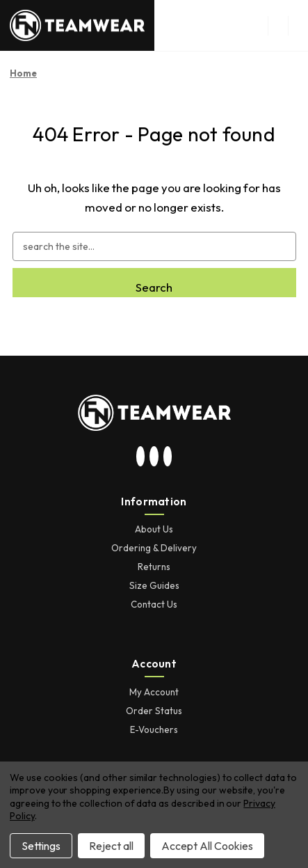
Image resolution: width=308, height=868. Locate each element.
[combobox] (154, 246)
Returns (154, 567)
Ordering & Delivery (154, 548)
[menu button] (278, 26)
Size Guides (154, 585)
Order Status (154, 711)
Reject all (111, 846)
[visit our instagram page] (140, 457)
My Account (154, 692)
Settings (41, 846)
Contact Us (154, 604)
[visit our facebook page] (168, 457)
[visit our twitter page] (154, 457)
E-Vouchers (154, 729)
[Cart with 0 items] (298, 26)
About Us (154, 529)
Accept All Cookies (207, 846)
